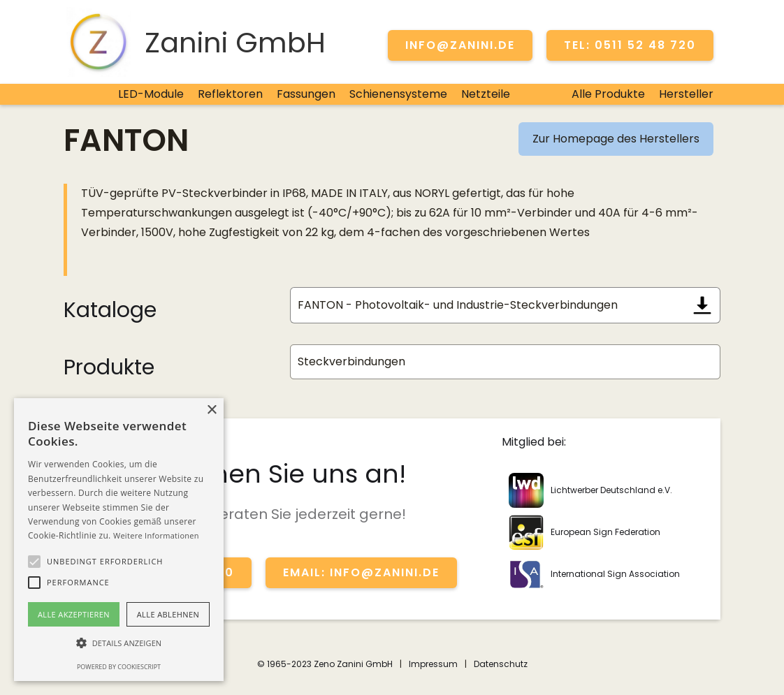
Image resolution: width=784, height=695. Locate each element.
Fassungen (306, 94)
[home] (195, 42)
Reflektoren (230, 94)
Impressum (433, 664)
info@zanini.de (460, 45)
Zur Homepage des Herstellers (616, 139)
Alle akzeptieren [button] (74, 614)
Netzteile (486, 94)
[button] (34, 562)
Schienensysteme (398, 94)
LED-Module (151, 94)
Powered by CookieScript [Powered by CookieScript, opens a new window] (119, 667)
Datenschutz (501, 664)
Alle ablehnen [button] (168, 614)
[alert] (119, 540)
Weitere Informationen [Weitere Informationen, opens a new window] (156, 535)
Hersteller (686, 94)
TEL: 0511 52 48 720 (630, 45)
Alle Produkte (608, 94)
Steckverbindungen (351, 361)
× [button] (211, 410)
